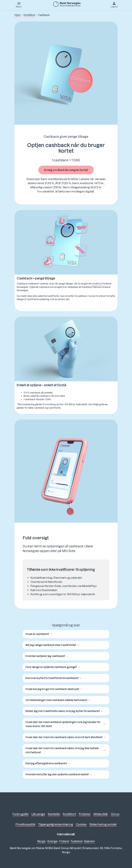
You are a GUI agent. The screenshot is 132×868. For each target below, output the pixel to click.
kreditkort (97, 284)
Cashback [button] (44, 15)
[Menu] (19, 5)
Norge (41, 841)
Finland (64, 841)
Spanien (89, 841)
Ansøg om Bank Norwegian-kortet (66, 170)
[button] (39, 634)
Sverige (52, 841)
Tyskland (76, 841)
